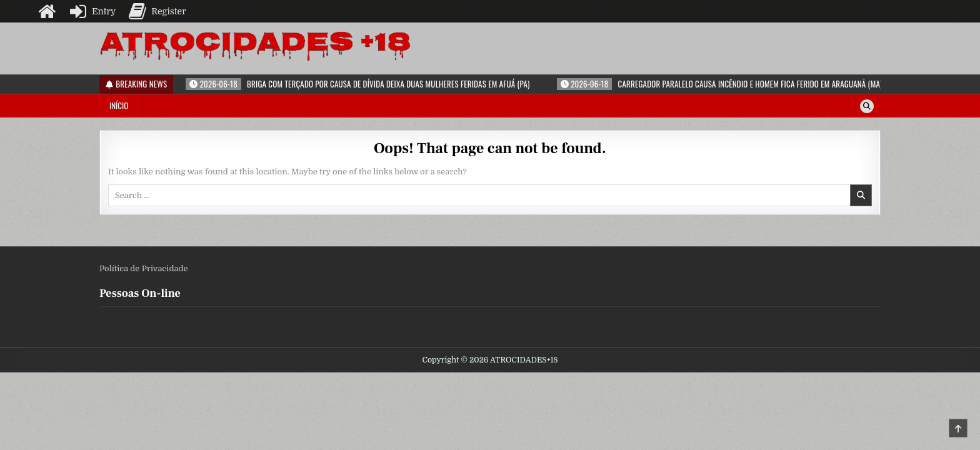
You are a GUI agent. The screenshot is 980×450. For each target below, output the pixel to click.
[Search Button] (867, 106)
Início (119, 106)
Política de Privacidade (144, 268)
